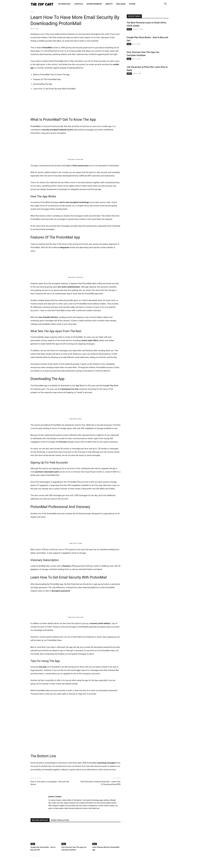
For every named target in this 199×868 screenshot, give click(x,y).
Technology (64, 4)
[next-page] (36, 855)
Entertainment (94, 4)
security (49, 770)
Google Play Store (111, 386)
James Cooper (55, 796)
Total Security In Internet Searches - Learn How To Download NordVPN (100, 783)
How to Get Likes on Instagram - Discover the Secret (50, 783)
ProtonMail (35, 126)
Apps (33, 844)
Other (132, 4)
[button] (166, 4)
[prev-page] (32, 855)
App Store (80, 386)
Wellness (121, 4)
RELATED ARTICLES (40, 820)
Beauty (109, 4)
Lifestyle (79, 4)
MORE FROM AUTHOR (60, 820)
